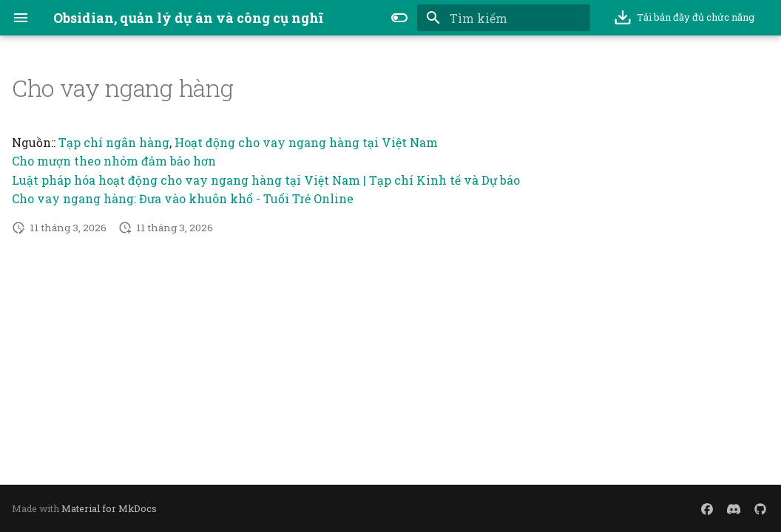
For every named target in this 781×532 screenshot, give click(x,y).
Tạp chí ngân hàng (114, 142)
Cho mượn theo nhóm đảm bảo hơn (114, 161)
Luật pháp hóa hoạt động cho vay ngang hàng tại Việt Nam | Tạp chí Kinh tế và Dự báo (266, 180)
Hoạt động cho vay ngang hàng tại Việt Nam (306, 142)
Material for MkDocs (109, 508)
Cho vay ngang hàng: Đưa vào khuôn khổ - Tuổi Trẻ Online (183, 198)
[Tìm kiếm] (504, 18)
